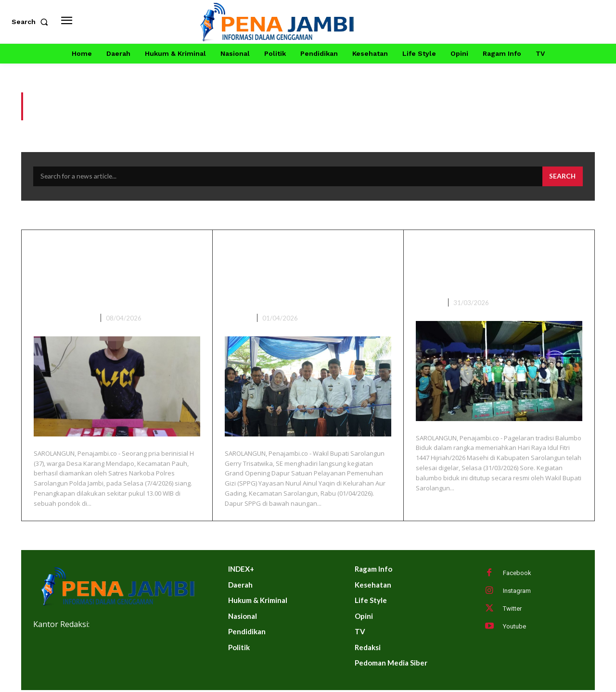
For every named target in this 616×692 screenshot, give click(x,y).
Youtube (514, 628)
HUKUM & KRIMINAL (65, 320)
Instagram (517, 592)
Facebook (517, 574)
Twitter (512, 610)
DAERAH (238, 320)
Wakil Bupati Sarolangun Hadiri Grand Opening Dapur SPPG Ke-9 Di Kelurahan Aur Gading (300, 275)
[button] (32, 22)
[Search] (562, 178)
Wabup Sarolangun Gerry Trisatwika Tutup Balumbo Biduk (496, 267)
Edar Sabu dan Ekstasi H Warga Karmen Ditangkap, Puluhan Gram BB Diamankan (115, 275)
